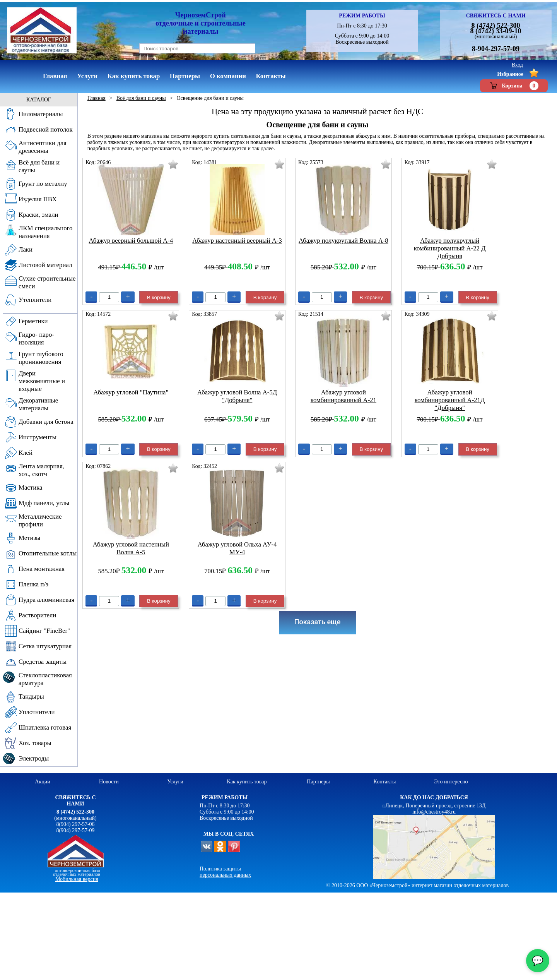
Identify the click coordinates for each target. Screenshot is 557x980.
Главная (97, 98)
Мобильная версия (77, 879)
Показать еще (318, 622)
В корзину (159, 297)
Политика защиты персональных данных (225, 872)
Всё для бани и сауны (141, 98)
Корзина (514, 86)
